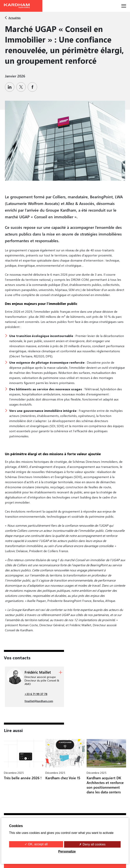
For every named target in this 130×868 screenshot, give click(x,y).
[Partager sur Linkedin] (11, 87)
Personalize (67, 851)
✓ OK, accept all (36, 844)
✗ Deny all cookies (92, 844)
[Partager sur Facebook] (33, 87)
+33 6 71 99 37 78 (36, 694)
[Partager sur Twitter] (22, 87)
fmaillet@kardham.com (39, 701)
